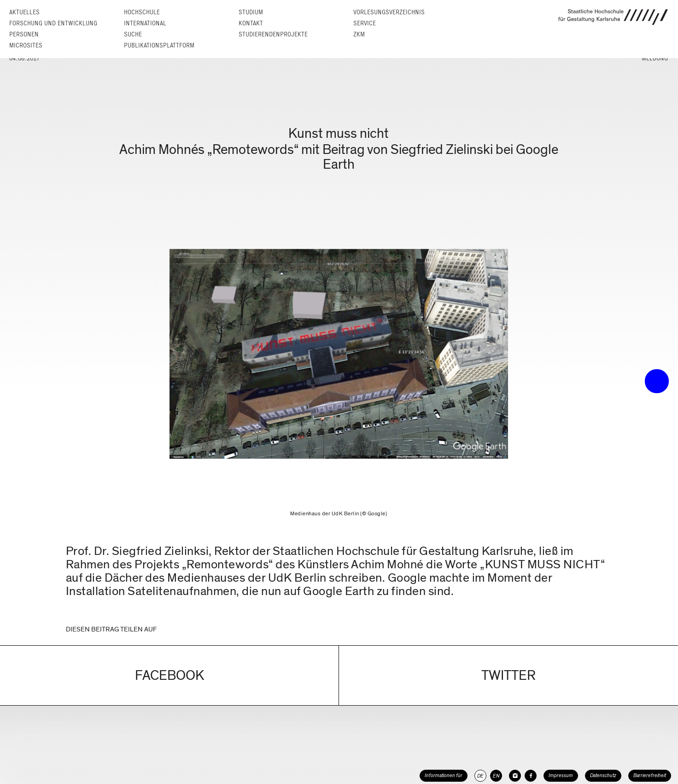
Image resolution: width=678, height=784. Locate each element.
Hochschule (142, 12)
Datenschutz (603, 775)
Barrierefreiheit (650, 775)
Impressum (561, 775)
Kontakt (251, 23)
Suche (133, 34)
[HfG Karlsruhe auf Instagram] (515, 776)
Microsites (26, 45)
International (145, 23)
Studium (251, 12)
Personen (24, 34)
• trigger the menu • (657, 381)
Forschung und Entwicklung (53, 23)
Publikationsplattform (159, 45)
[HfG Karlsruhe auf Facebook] (531, 776)
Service (365, 23)
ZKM (359, 34)
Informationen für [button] (444, 775)
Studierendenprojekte (273, 34)
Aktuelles (24, 12)
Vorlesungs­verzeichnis (389, 12)
